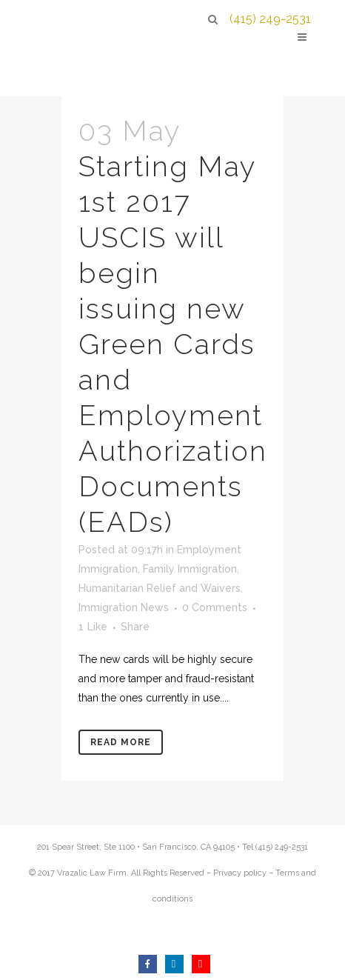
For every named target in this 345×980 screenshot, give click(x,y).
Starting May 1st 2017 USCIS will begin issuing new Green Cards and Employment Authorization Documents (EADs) (173, 344)
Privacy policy (240, 873)
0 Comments (215, 607)
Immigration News (124, 607)
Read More (121, 742)
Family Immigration (190, 569)
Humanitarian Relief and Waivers (160, 588)
